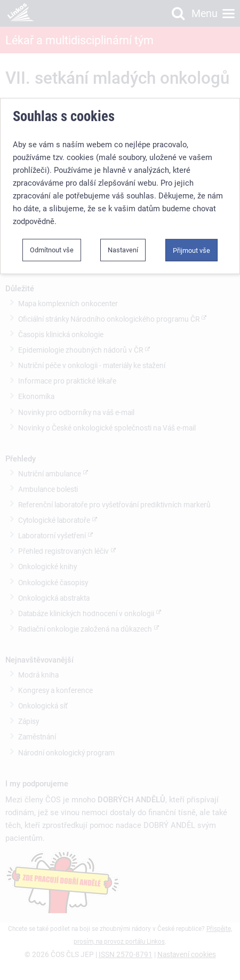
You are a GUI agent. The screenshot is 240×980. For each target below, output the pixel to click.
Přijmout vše (191, 250)
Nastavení (123, 250)
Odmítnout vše (52, 250)
